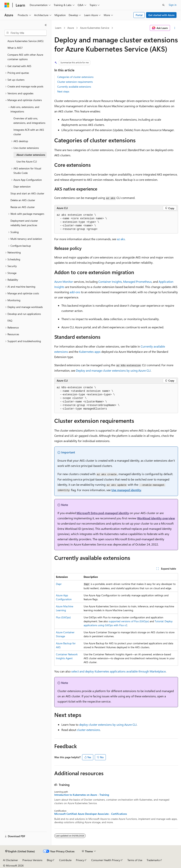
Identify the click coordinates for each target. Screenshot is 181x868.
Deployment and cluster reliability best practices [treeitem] (24, 223)
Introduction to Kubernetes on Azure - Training (82, 795)
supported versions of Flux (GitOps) (129, 621)
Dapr (59, 584)
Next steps (63, 91)
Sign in (173, 5)
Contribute (65, 860)
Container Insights (110, 282)
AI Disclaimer (10, 860)
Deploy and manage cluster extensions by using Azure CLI (113, 370)
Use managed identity (126, 490)
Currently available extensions (74, 87)
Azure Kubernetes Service (95, 28)
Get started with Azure (161, 15)
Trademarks (153, 860)
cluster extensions (88, 730)
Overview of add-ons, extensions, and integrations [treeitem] (29, 121)
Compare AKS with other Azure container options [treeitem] (25, 57)
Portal (139, 15)
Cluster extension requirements (75, 82)
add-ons (75, 292)
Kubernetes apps (90, 352)
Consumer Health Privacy (106, 860)
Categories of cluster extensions (75, 77)
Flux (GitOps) (63, 617)
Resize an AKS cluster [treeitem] (23, 207)
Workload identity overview (156, 518)
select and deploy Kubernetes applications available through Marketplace (118, 671)
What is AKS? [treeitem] (15, 48)
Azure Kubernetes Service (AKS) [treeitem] (25, 41)
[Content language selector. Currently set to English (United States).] (20, 851)
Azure (71, 28)
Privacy (80, 860)
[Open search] (163, 5)
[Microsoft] (7, 5)
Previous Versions (32, 860)
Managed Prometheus (137, 282)
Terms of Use (135, 860)
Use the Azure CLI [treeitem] (27, 161)
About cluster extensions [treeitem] (31, 155)
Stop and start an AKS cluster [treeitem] (27, 193)
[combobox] (26, 33)
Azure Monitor (64, 282)
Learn (58, 28)
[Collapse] (46, 25)
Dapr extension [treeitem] (22, 186)
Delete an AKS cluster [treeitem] (23, 200)
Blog (49, 860)
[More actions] (175, 28)
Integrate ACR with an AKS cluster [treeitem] (29, 132)
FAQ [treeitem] (10, 321)
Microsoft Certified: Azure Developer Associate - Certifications (91, 814)
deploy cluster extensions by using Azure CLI (108, 724)
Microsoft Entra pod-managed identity (103, 513)
